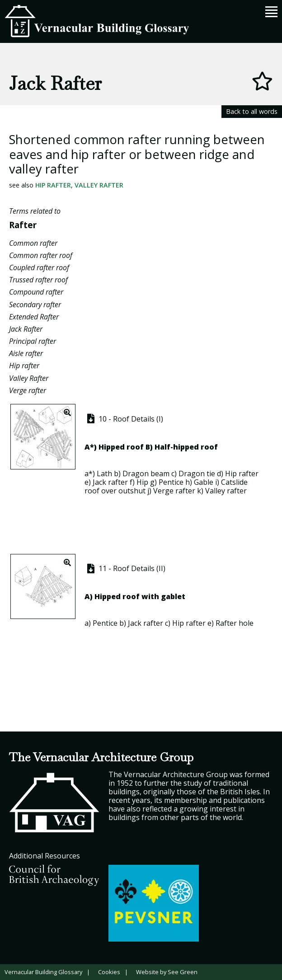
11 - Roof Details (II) (125, 568)
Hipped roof (121, 447)
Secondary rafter (35, 305)
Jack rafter (110, 482)
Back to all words (252, 111)
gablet (173, 596)
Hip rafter (53, 185)
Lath (104, 474)
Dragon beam (146, 474)
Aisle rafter (26, 353)
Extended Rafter (34, 317)
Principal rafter (33, 341)
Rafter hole (235, 623)
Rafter (23, 225)
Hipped (108, 596)
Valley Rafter (99, 185)
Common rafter (33, 243)
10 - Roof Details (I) (124, 419)
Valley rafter (226, 491)
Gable (204, 482)
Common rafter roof (41, 255)
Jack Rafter (26, 329)
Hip (142, 482)
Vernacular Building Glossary (43, 972)
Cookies (109, 972)
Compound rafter (36, 292)
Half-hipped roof (186, 447)
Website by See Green (167, 972)
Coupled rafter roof (39, 267)
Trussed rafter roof (38, 280)
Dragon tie (197, 474)
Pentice (171, 482)
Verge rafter (28, 390)
